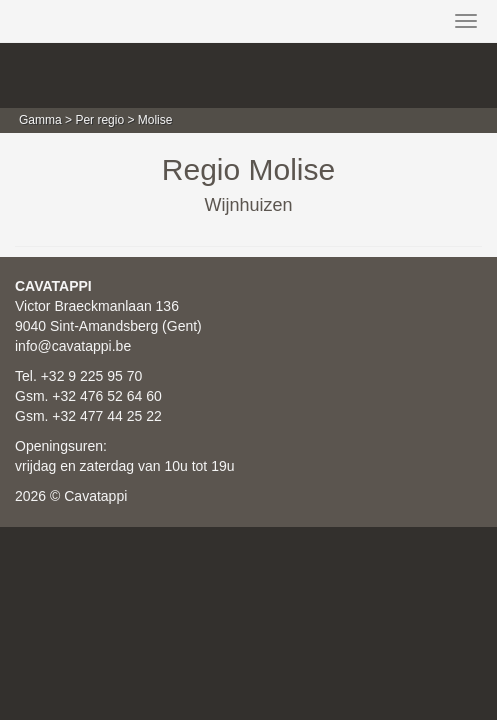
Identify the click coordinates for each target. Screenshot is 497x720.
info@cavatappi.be (73, 346)
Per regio (99, 120)
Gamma (40, 120)
